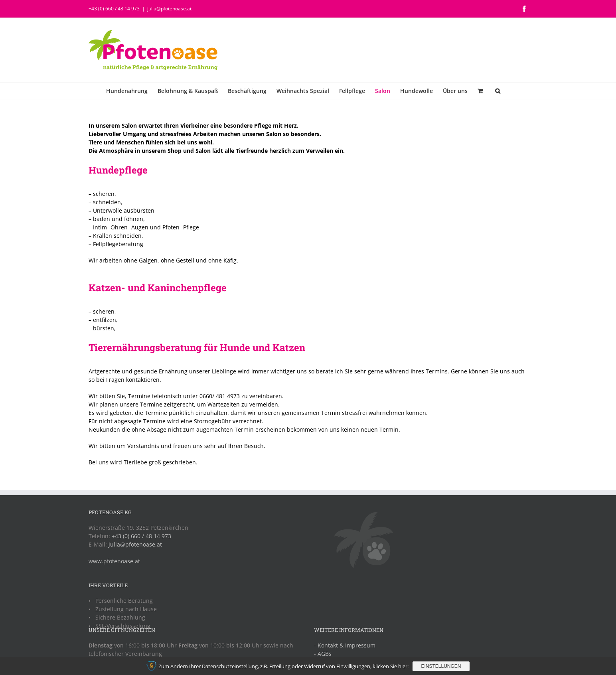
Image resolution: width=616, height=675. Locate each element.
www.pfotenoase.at (114, 561)
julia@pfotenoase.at (169, 9)
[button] (498, 91)
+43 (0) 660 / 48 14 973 (114, 9)
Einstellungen (441, 666)
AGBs (325, 654)
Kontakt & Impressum (346, 645)
